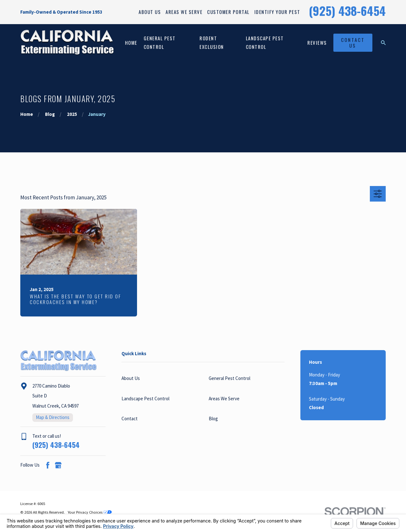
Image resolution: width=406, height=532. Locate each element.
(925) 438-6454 (347, 10)
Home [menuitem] (131, 43)
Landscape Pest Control (145, 399)
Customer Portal (228, 12)
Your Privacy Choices (90, 512)
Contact (130, 419)
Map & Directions (53, 417)
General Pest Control (229, 378)
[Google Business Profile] (58, 465)
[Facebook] (48, 465)
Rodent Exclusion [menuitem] (212, 42)
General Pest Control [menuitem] (160, 42)
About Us (150, 12)
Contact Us (353, 43)
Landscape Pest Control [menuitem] (265, 42)
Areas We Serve (184, 12)
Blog (213, 419)
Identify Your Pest (277, 12)
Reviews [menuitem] (317, 43)
